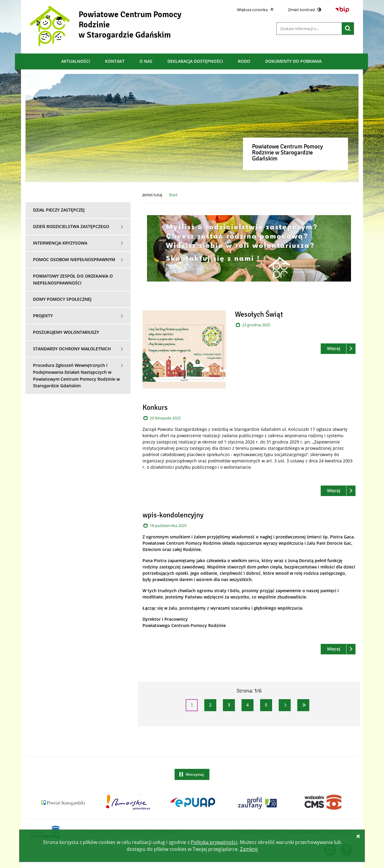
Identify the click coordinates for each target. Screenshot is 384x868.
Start (173, 195)
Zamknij (249, 849)
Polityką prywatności (214, 842)
